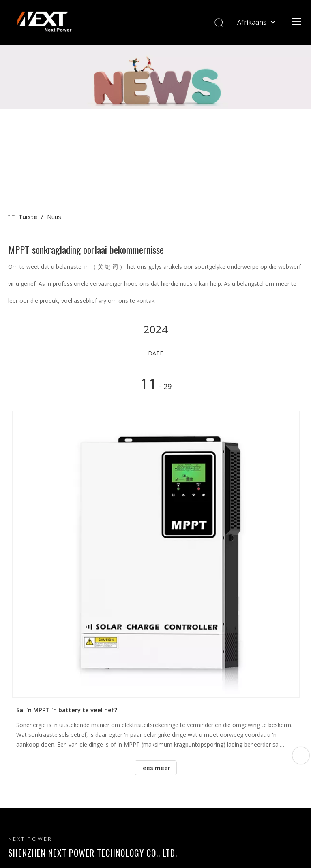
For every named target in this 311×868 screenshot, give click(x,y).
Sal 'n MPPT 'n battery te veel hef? (67, 710)
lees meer (156, 768)
